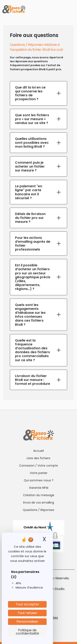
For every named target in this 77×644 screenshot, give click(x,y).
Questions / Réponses (38, 510)
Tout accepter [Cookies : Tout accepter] (27, 604)
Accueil (38, 451)
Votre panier (39, 473)
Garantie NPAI (39, 488)
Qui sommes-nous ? (39, 480)
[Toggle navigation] (71, 9)
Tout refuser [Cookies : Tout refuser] (27, 613)
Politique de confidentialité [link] (27, 632)
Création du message (39, 495)
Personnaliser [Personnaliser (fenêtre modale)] (27, 622)
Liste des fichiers (38, 458)
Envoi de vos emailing (39, 503)
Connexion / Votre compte (38, 466)
